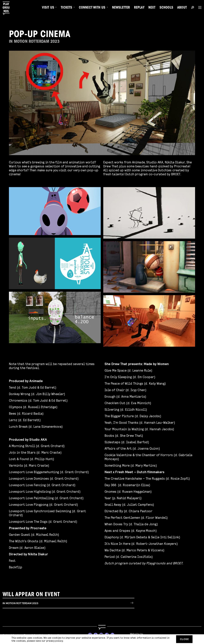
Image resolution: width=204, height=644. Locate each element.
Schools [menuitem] (166, 8)
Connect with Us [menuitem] (92, 8)
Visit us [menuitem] (48, 8)
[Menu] (199, 7)
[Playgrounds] (8, 8)
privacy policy (55, 641)
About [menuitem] (182, 8)
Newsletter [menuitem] (121, 8)
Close (184, 639)
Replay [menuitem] (139, 8)
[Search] (193, 8)
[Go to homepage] (102, 627)
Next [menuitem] (152, 8)
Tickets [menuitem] (66, 8)
